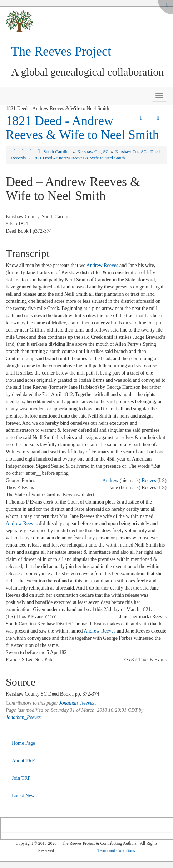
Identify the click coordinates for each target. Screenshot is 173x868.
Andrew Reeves (102, 265)
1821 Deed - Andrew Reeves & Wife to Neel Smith (82, 128)
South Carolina (57, 152)
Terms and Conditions (116, 850)
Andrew (110, 480)
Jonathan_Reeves (76, 703)
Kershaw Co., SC (93, 152)
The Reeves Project (61, 51)
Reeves (149, 480)
